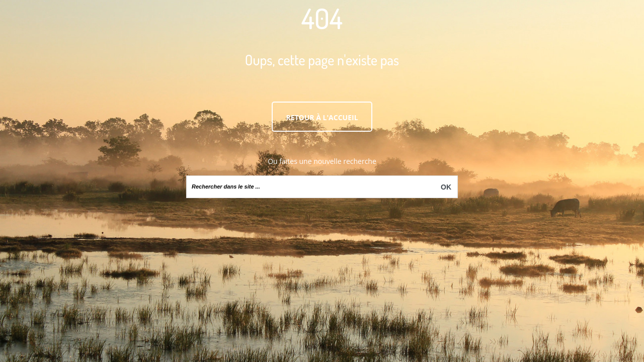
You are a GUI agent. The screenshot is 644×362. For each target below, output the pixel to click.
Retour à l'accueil (322, 117)
